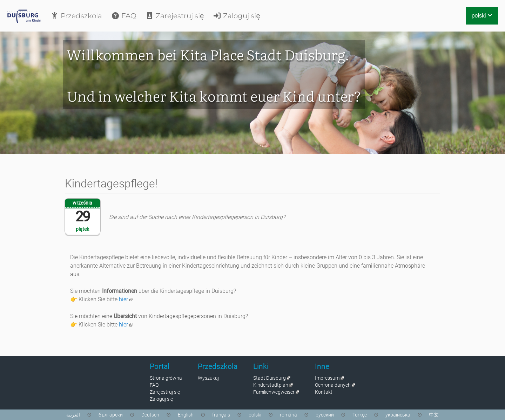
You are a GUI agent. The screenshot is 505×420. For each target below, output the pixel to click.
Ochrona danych (333, 385)
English (186, 415)
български (111, 415)
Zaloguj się (236, 16)
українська (398, 415)
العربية (73, 415)
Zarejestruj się (174, 16)
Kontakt (324, 392)
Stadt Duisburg (270, 378)
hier (123, 299)
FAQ (124, 16)
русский (325, 415)
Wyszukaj (208, 378)
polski (482, 16)
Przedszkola (76, 16)
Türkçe (360, 415)
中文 (434, 415)
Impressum (327, 378)
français (221, 415)
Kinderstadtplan (271, 385)
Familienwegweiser (274, 392)
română (288, 415)
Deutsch (150, 415)
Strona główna (166, 378)
